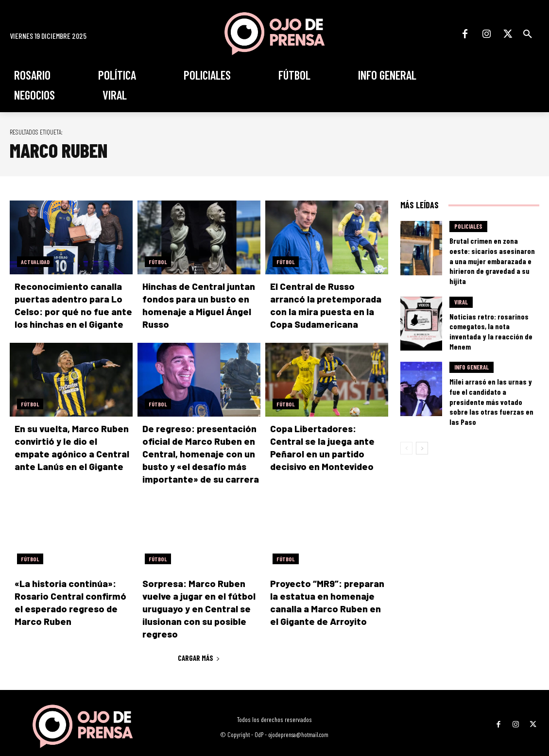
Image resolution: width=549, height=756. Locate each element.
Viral (461, 295)
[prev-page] (406, 416)
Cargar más (199, 639)
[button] (528, 34)
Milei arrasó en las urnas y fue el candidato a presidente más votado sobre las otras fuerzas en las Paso (491, 377)
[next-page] (422, 416)
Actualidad (35, 262)
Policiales (468, 229)
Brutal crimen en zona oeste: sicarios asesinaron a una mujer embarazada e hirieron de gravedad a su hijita (493, 254)
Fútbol (158, 262)
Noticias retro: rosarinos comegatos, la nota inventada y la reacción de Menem (493, 315)
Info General (472, 356)
